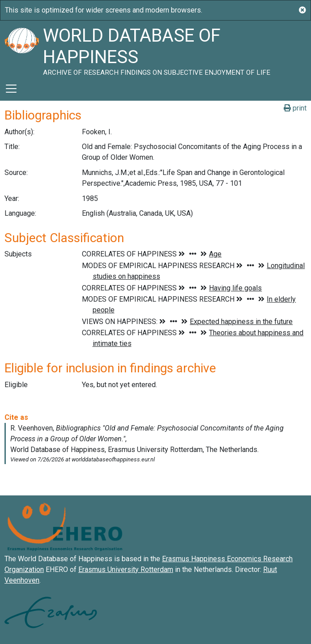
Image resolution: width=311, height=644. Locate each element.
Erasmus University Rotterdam (126, 569)
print (295, 108)
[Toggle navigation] (11, 89)
